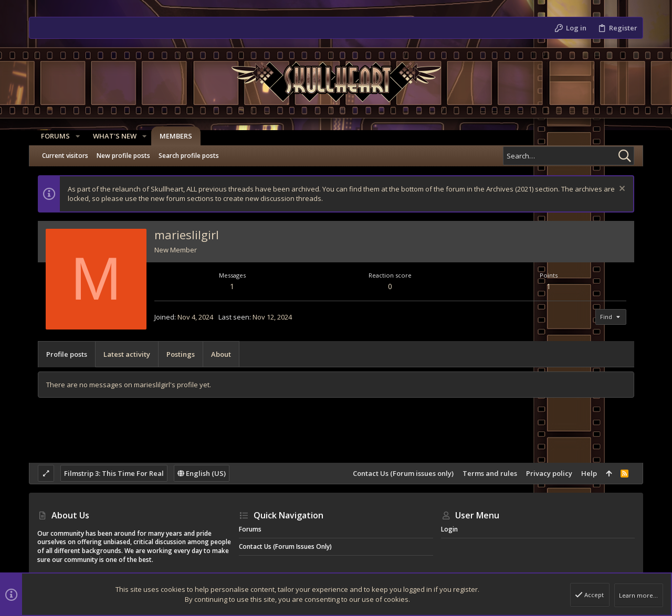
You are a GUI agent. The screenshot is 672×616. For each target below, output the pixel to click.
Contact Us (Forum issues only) (403, 473)
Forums (250, 529)
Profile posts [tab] (67, 354)
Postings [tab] (181, 354)
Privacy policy (549, 473)
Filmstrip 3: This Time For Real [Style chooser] (114, 473)
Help (589, 473)
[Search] (569, 156)
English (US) (202, 473)
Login (449, 529)
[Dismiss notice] (621, 190)
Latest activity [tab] (127, 354)
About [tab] (221, 354)
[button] (74, 136)
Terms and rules (490, 473)
